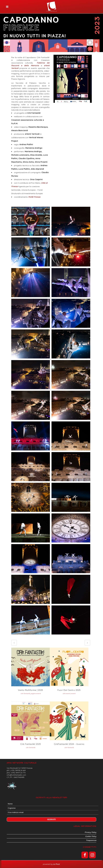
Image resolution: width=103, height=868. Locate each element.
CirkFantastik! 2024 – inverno (69, 744)
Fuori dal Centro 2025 (69, 690)
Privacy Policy (90, 832)
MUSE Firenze (34, 197)
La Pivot (57, 864)
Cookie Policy (91, 836)
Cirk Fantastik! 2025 (31, 744)
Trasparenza (91, 840)
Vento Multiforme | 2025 (31, 690)
